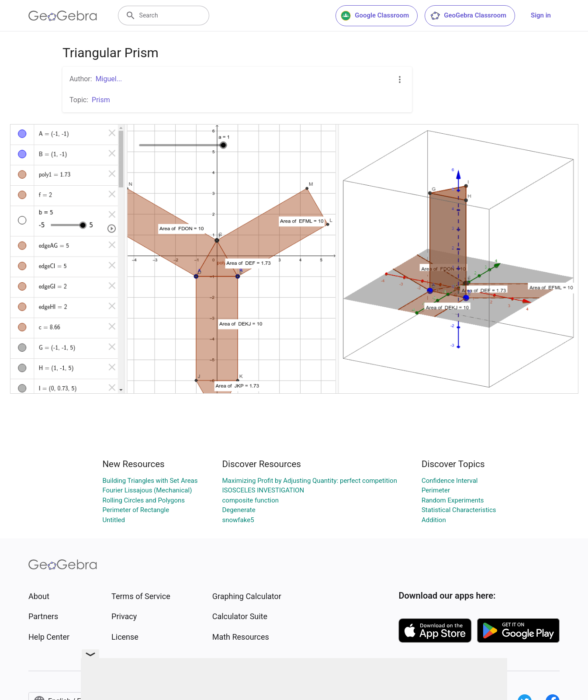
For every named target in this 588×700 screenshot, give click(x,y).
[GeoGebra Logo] (63, 16)
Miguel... (109, 79)
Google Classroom (375, 16)
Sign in (541, 15)
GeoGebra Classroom (468, 16)
